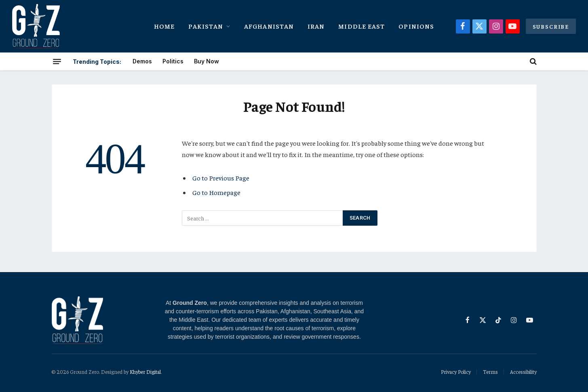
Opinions (416, 26)
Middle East (361, 26)
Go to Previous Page (221, 178)
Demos (142, 61)
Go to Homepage (216, 192)
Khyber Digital (145, 372)
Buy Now (207, 61)
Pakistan (206, 26)
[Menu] (57, 61)
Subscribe (551, 26)
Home (164, 26)
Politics (173, 61)
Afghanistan (269, 26)
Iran (316, 26)
